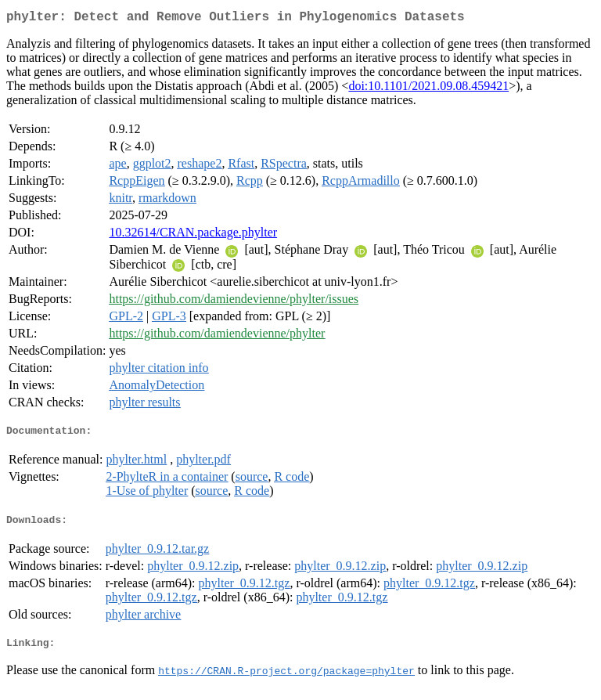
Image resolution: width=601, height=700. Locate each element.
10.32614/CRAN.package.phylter (193, 235)
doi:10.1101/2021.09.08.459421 (428, 89)
